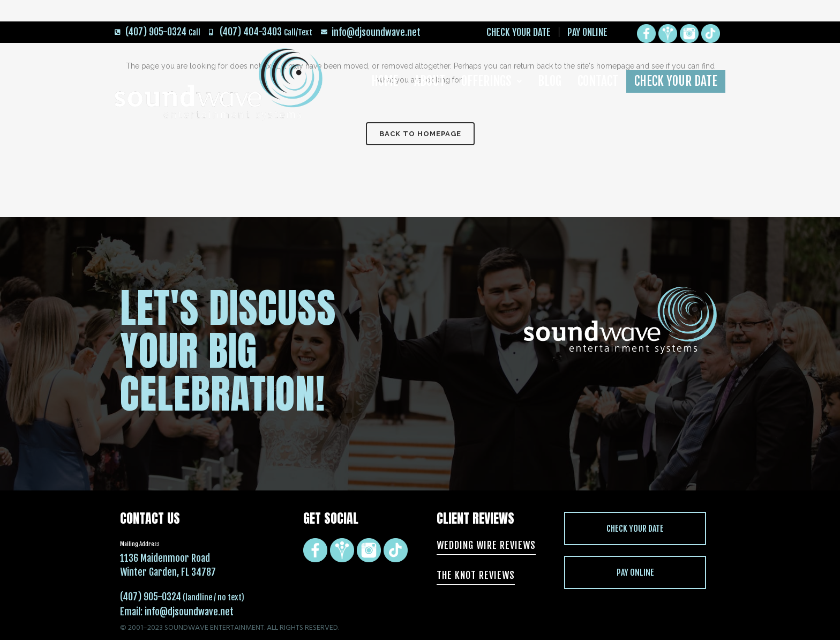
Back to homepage (420, 134)
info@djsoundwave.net (189, 612)
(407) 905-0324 (151, 597)
